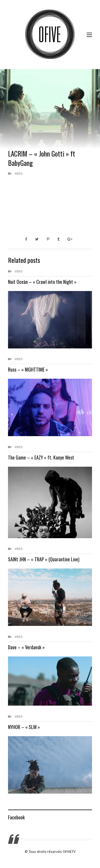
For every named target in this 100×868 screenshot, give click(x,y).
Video (19, 174)
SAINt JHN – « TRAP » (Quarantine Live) (44, 559)
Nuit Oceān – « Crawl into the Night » (42, 282)
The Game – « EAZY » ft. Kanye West (41, 457)
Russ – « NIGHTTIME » (28, 369)
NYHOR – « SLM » (24, 727)
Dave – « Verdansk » (26, 647)
